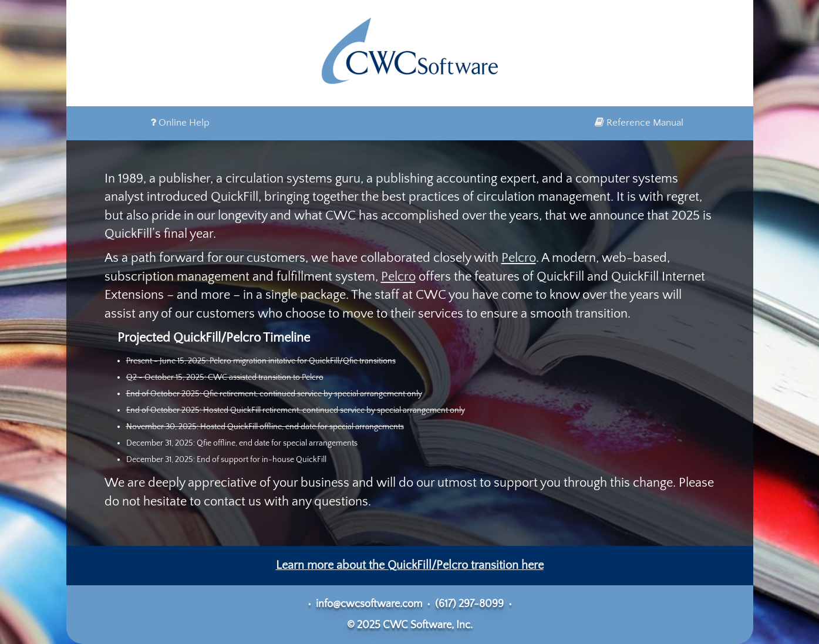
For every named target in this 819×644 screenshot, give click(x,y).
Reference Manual (639, 123)
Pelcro (519, 258)
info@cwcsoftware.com (369, 604)
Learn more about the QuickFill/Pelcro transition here (410, 565)
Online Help (180, 123)
